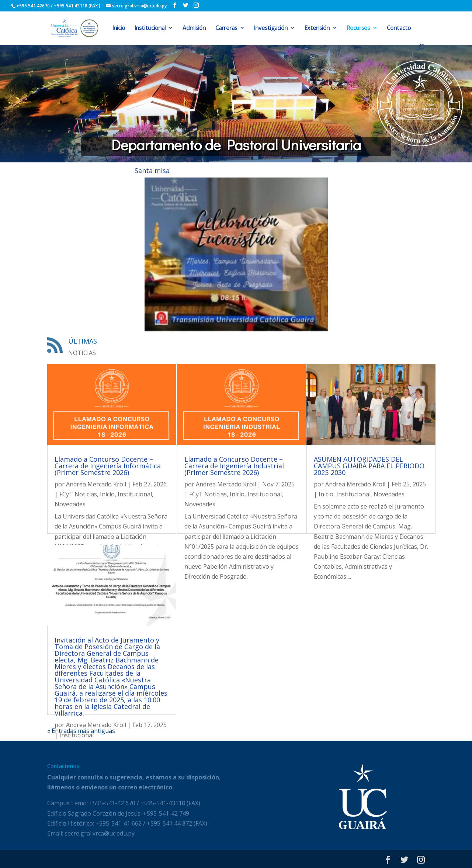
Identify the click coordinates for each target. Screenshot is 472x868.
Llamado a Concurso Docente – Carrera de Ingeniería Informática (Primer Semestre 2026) (108, 466)
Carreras (226, 28)
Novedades (70, 504)
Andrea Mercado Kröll (96, 484)
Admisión (194, 28)
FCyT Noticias (78, 494)
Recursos (358, 28)
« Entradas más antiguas (81, 731)
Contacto (399, 28)
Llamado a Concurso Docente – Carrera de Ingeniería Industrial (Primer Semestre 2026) (234, 466)
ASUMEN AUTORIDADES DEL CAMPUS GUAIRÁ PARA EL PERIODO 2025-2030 (369, 466)
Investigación (271, 28)
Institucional (150, 28)
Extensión (317, 28)
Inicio (119, 28)
